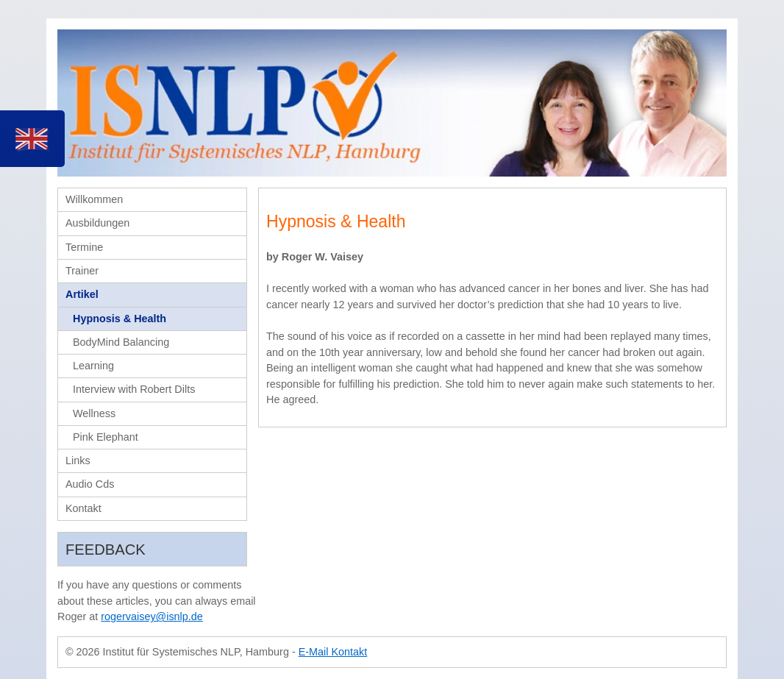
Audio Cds (90, 484)
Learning (93, 366)
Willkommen (94, 199)
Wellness (94, 413)
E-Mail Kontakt (333, 652)
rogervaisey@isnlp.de (152, 616)
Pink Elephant (106, 437)
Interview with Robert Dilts (134, 389)
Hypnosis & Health (120, 319)
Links (78, 461)
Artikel (82, 294)
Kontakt (83, 508)
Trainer (82, 271)
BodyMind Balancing (121, 342)
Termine (84, 247)
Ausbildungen (97, 223)
